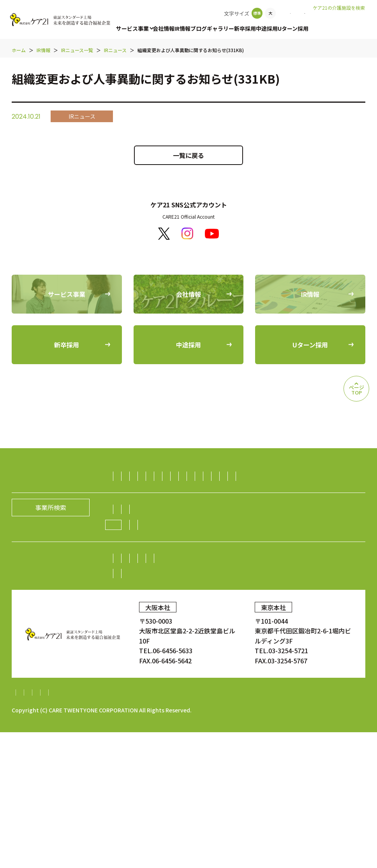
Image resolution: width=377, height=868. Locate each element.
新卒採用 (245, 28)
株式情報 (287, 649)
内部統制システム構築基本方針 (236, 828)
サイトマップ (30, 828)
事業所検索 (241, 13)
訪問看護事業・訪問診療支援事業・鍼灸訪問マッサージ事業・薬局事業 (218, 522)
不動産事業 (288, 552)
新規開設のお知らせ (284, 615)
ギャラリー (220, 28)
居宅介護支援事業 (336, 476)
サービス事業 (132, 28)
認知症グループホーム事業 (266, 476)
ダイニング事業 (242, 552)
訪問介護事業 (137, 476)
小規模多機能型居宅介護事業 (159, 491)
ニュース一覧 (229, 615)
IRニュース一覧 (186, 680)
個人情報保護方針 (82, 828)
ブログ (199, 28)
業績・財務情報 (244, 649)
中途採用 (267, 28)
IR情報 (182, 28)
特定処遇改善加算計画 (319, 828)
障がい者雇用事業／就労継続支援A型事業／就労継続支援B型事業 (210, 567)
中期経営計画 (137, 680)
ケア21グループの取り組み (161, 616)
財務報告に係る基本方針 (150, 828)
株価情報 (320, 649)
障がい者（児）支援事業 (153, 507)
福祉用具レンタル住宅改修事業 (310, 491)
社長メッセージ (141, 600)
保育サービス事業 (220, 507)
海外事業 (322, 567)
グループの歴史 (274, 600)
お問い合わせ (284, 13)
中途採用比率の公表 (123, 711)
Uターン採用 (293, 28)
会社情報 (164, 28)
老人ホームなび (339, 20)
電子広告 (131, 665)
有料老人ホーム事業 (192, 476)
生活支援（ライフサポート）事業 (166, 552)
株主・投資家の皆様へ (150, 649)
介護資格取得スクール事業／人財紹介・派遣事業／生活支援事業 (209, 537)
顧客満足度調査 (296, 711)
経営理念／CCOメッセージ (208, 600)
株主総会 (202, 649)
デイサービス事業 (233, 491)
